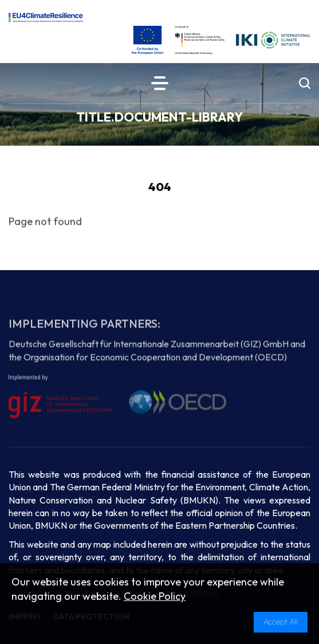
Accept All (281, 622)
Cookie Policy (155, 596)
